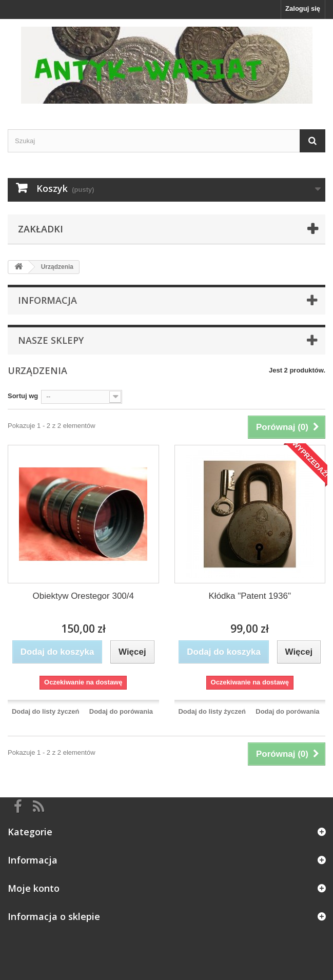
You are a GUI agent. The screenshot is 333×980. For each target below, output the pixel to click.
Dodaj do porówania (121, 711)
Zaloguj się (303, 8)
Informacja (47, 300)
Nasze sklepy (51, 340)
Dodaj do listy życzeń (45, 711)
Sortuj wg (23, 396)
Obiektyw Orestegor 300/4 (83, 596)
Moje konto (34, 888)
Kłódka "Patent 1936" (250, 596)
